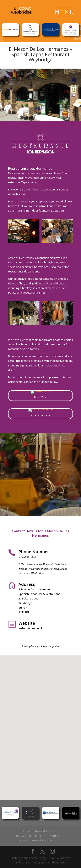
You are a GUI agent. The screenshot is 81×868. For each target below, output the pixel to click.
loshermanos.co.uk (31, 628)
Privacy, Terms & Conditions (38, 840)
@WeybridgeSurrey (53, 862)
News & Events (45, 831)
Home (26, 831)
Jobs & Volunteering (28, 836)
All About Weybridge (58, 858)
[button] (42, 723)
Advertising (54, 836)
